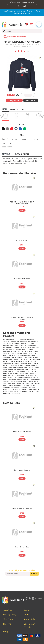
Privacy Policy (10, 615)
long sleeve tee (20, 377)
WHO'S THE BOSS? (22, 279)
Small (5, 140)
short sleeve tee (10, 369)
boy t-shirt (16, 383)
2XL (4, 143)
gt (28, 351)
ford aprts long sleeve (13, 379)
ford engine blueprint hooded (25, 353)
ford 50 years (15, 347)
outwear (7, 387)
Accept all (22, 6)
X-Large (35, 140)
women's (16, 389)
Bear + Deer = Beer (22, 547)
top (18, 357)
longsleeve (30, 339)
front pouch (15, 345)
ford (18, 343)
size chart (7, 147)
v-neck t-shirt (17, 381)
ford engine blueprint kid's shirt (16, 385)
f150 (14, 343)
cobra (29, 343)
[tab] (7, 154)
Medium (15, 140)
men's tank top (9, 359)
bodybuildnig (25, 355)
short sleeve (13, 367)
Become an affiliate (29, 626)
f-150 (9, 343)
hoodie (11, 339)
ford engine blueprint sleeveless (20, 374)
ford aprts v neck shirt (18, 392)
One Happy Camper (22, 470)
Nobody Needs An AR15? (22, 508)
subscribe (35, 574)
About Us (8, 610)
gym (33, 355)
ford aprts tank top (23, 373)
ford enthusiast (15, 349)
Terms (27, 615)
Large (25, 140)
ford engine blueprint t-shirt (19, 371)
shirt (5, 367)
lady (23, 389)
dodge (6, 347)
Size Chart (8, 619)
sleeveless (7, 357)
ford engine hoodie (11, 355)
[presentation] (22, 581)
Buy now (14, 100)
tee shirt (20, 369)
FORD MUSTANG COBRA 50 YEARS (22, 318)
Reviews (7, 624)
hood (5, 339)
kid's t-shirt (36, 383)
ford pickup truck (18, 351)
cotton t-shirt (33, 367)
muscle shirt (33, 357)
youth (9, 383)
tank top (31, 392)
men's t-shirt (33, 377)
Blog (5, 632)
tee (26, 367)
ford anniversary (28, 347)
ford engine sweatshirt (30, 365)
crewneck (7, 363)
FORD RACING (22, 240)
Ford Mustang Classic (22, 432)
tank (14, 357)
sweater (6, 341)
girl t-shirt (26, 383)
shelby (23, 343)
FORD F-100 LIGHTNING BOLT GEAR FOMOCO (22, 203)
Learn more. (29, 2)
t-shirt (21, 367)
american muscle (27, 341)
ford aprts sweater (20, 363)
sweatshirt (15, 341)
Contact (27, 610)
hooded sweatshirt (28, 345)
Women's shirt (31, 389)
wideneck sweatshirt (19, 387)
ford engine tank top (28, 361)
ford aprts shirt (23, 359)
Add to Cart (31, 100)
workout (24, 357)
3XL (11, 143)
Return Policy (30, 619)
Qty (17, 95)
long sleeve (20, 339)
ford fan (26, 349)
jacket (33, 385)
